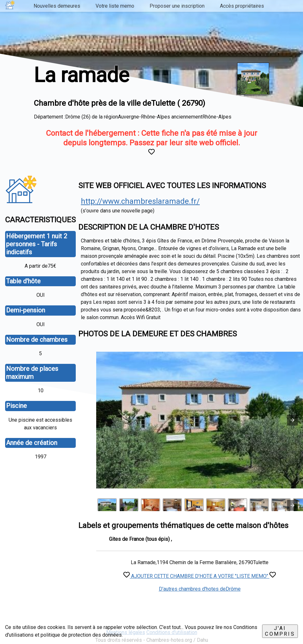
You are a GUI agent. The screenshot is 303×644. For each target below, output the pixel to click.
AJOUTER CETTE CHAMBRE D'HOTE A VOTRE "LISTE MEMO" (200, 576)
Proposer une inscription (177, 6)
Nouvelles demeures (57, 6)
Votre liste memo (115, 6)
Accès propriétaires (242, 6)
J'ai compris (280, 631)
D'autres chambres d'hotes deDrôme (200, 589)
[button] (292, 420)
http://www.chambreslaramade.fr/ (140, 201)
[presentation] (292, 505)
